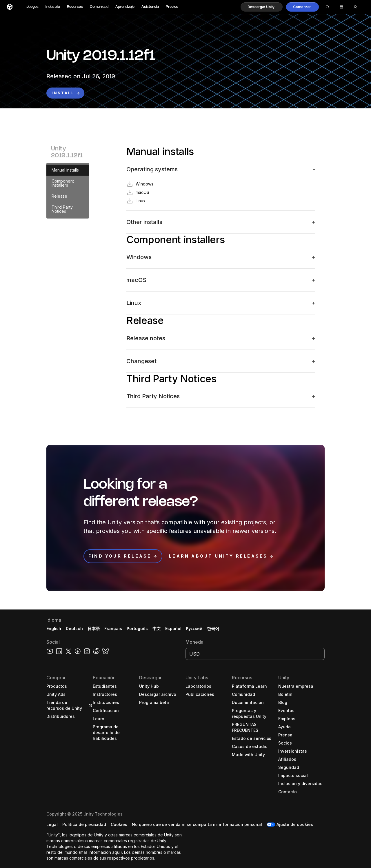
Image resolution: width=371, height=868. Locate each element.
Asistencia (150, 7)
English (54, 628)
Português (137, 628)
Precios (172, 7)
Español (173, 628)
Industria (53, 7)
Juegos (32, 7)
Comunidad (99, 7)
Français (113, 628)
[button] (262, 7)
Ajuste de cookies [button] (295, 824)
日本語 (94, 628)
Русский (194, 628)
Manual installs (65, 170)
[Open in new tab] (89, 705)
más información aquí (100, 852)
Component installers (63, 183)
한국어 (213, 628)
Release (59, 196)
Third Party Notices (62, 209)
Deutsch (74, 628)
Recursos (75, 7)
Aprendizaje (125, 7)
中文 (157, 628)
